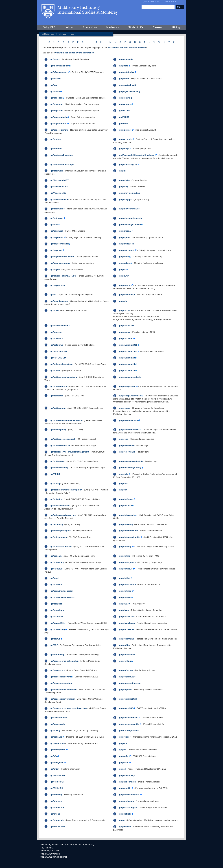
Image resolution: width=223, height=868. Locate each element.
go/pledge (124, 149)
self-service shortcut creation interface (127, 48)
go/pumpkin (125, 788)
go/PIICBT (124, 117)
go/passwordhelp (59, 199)
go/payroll (56, 269)
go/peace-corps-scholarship (64, 661)
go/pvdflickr (125, 814)
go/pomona (125, 231)
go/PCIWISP (57, 569)
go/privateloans (127, 623)
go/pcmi (55, 578)
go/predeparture (127, 386)
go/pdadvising (58, 629)
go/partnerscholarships (62, 164)
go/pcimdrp (56, 499)
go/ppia (123, 301)
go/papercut (57, 111)
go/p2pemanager (59, 72)
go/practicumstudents (130, 377)
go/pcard (55, 310)
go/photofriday (127, 72)
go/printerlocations (129, 531)
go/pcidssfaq (57, 396)
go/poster (124, 257)
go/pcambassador (59, 301)
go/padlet (55, 91)
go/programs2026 (128, 699)
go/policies (125, 180)
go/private (124, 610)
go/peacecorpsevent (61, 677)
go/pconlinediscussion (62, 591)
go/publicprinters (128, 782)
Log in (74, 34)
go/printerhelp (126, 524)
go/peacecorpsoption (61, 683)
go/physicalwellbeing (130, 91)
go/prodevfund (127, 639)
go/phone (55, 814)
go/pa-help (56, 79)
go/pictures (125, 104)
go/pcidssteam (58, 461)
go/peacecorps (58, 670)
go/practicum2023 (128, 351)
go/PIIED (124, 124)
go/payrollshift (58, 285)
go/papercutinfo (58, 124)
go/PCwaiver (57, 616)
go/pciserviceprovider (61, 546)
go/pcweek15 (57, 623)
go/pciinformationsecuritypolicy (66, 490)
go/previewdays (127, 452)
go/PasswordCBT (59, 187)
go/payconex (57, 237)
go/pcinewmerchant (60, 506)
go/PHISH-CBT (58, 775)
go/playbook (125, 139)
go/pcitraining (57, 562)
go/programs (126, 690)
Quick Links (150, 2)
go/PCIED (55, 474)
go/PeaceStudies (59, 718)
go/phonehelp (57, 820)
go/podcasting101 (128, 164)
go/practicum (126, 338)
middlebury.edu (48, 34)
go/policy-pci (126, 199)
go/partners (56, 149)
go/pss (123, 750)
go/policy (124, 187)
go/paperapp (57, 104)
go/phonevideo (127, 59)
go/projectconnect (128, 718)
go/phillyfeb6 (57, 763)
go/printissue (126, 569)
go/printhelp (125, 546)
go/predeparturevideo (130, 396)
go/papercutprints (59, 130)
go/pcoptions (57, 610)
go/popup (124, 237)
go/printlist (125, 578)
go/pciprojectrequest (61, 531)
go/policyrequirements (131, 218)
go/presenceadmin (129, 420)
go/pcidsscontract (60, 386)
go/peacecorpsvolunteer (63, 699)
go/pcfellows (57, 345)
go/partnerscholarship (62, 155)
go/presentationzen (129, 430)
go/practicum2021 (128, 345)
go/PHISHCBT (57, 782)
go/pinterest (125, 130)
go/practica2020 (127, 326)
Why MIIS (49, 27)
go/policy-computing (130, 193)
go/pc (53, 295)
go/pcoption (57, 604)
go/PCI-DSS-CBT (59, 351)
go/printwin (125, 597)
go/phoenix (56, 801)
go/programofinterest (130, 683)
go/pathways (57, 218)
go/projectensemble (129, 724)
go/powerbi (125, 285)
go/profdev (125, 645)
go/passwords (58, 209)
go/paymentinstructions (62, 257)
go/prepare (125, 408)
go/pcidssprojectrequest (63, 439)
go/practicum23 (127, 358)
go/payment (56, 250)
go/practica (125, 310)
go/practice (125, 332)
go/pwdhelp (125, 827)
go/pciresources (59, 537)
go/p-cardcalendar (60, 66)
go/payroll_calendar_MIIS (63, 276)
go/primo (124, 483)
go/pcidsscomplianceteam (64, 377)
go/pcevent (56, 332)
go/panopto (56, 98)
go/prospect (125, 737)
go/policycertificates (129, 209)
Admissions (90, 27)
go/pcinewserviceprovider (63, 515)
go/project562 (126, 708)
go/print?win (126, 506)
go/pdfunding (57, 655)
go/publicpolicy (127, 775)
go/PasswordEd (58, 193)
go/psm (123, 743)
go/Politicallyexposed (130, 225)
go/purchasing (127, 801)
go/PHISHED (57, 788)
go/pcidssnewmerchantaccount (66, 420)
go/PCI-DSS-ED (58, 358)
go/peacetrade (58, 724)
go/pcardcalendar (59, 326)
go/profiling (125, 661)
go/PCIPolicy (57, 524)
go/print (123, 490)
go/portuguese (127, 244)
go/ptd (122, 769)
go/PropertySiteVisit (129, 731)
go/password (57, 171)
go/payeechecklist (60, 244)
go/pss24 (124, 756)
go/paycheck (57, 231)
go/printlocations (128, 584)
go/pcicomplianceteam (62, 364)
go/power (124, 276)
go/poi (122, 171)
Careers (158, 27)
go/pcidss (55, 370)
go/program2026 (127, 677)
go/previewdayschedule (131, 461)
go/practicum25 (127, 370)
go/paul (54, 225)
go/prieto (124, 474)
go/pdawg (55, 639)
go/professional (127, 655)
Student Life (136, 27)
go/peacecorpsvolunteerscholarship (69, 708)
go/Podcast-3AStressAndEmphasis (137, 155)
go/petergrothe (58, 750)
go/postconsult (127, 250)
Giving (176, 27)
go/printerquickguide (130, 537)
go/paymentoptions (60, 263)
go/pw (122, 820)
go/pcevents (57, 338)
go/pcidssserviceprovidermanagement (70, 452)
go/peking (55, 731)
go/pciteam (56, 556)
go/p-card (55, 59)
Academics (112, 27)
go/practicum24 (127, 364)
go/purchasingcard (129, 808)
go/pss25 (124, 763)
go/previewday (127, 445)
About (70, 27)
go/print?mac (126, 499)
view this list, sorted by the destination (75, 53)
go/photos (124, 79)
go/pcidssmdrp (58, 408)
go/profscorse (126, 670)
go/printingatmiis (128, 562)
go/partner (56, 139)
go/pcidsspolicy (58, 430)
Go (180, 7)
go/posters (125, 263)
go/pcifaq (55, 483)
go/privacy (125, 604)
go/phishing (56, 795)
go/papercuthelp (59, 117)
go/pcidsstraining (59, 468)
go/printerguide (127, 515)
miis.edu (62, 34)
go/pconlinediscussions (62, 597)
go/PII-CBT (125, 111)
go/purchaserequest (129, 795)
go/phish (55, 769)
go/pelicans (56, 737)
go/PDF (54, 645)
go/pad (54, 85)
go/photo (124, 66)
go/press (124, 439)
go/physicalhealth (128, 85)
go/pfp (54, 756)
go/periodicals (58, 743)
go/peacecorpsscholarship (64, 690)
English (169, 2)
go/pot (122, 269)
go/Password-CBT (60, 180)
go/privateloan (126, 616)
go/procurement (127, 629)
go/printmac (125, 591)
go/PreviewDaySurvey (130, 468)
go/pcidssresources (60, 445)
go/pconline (56, 584)
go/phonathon (58, 808)
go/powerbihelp (127, 295)
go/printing (125, 556)
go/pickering (126, 98)
